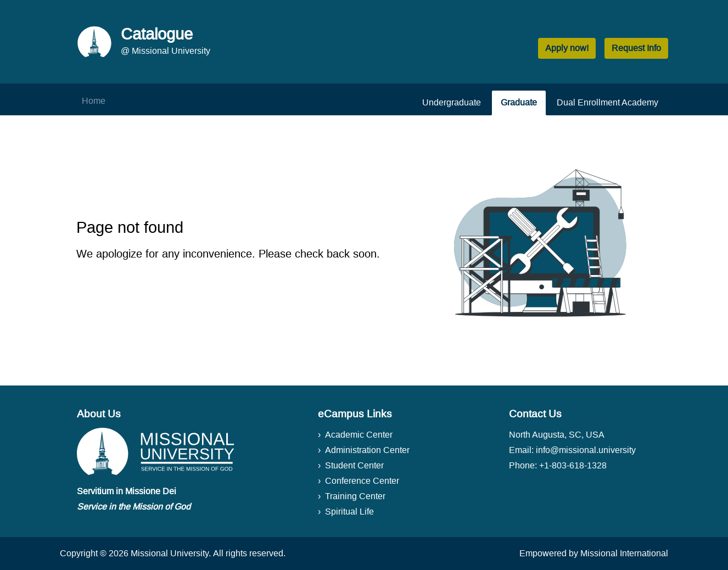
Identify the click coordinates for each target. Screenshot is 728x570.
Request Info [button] (636, 48)
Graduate (519, 102)
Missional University (170, 553)
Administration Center (367, 450)
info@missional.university (586, 450)
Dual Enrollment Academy (607, 102)
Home (94, 101)
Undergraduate (452, 102)
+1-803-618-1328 (573, 465)
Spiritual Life (349, 512)
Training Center (355, 496)
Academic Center (359, 435)
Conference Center (362, 481)
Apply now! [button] (567, 48)
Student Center (354, 465)
